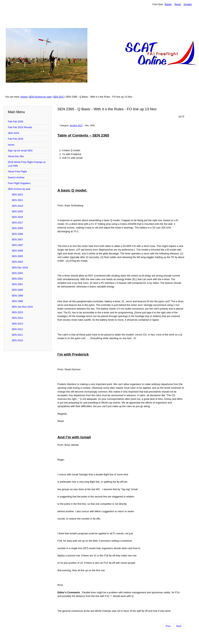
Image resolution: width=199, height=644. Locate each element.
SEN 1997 (17, 245)
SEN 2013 (17, 324)
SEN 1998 (17, 301)
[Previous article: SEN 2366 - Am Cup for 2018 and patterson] (168, 626)
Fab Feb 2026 (16, 122)
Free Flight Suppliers (19, 183)
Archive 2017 (76, 125)
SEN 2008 (17, 234)
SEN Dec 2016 (20, 268)
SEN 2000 (17, 290)
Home (24, 97)
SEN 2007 (17, 239)
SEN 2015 (17, 312)
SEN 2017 (59, 97)
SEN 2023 (13, 133)
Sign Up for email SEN (20, 151)
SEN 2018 (17, 217)
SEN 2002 (17, 279)
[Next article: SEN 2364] (179, 626)
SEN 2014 (17, 318)
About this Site (16, 156)
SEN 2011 (17, 335)
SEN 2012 (17, 329)
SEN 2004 (17, 273)
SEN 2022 (17, 195)
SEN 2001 (17, 284)
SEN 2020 (17, 211)
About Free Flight (17, 171)
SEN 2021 (17, 200)
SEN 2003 (17, 262)
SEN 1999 (17, 296)
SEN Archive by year (40, 97)
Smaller (188, 4)
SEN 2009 (17, 228)
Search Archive (16, 177)
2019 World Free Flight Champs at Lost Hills (27, 164)
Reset (178, 4)
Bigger (168, 4)
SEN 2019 (17, 206)
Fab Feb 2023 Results (20, 127)
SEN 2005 (17, 256)
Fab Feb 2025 (16, 139)
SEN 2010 (17, 340)
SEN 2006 (17, 251)
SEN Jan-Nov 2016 (22, 307)
